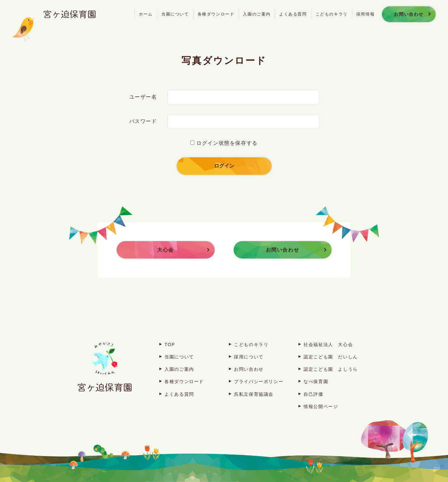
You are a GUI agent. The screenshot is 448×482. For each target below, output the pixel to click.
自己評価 (313, 394)
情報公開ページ (321, 406)
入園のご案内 (257, 14)
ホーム (146, 14)
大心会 (166, 250)
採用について (249, 357)
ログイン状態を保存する (224, 143)
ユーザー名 (143, 97)
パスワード (143, 121)
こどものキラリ (332, 14)
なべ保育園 (316, 381)
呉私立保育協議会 (254, 394)
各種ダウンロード (216, 14)
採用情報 (365, 14)
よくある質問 (293, 14)
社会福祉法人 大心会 (328, 345)
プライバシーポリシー (259, 381)
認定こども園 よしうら (331, 369)
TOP (170, 345)
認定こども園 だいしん (331, 357)
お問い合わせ (409, 14)
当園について (175, 14)
